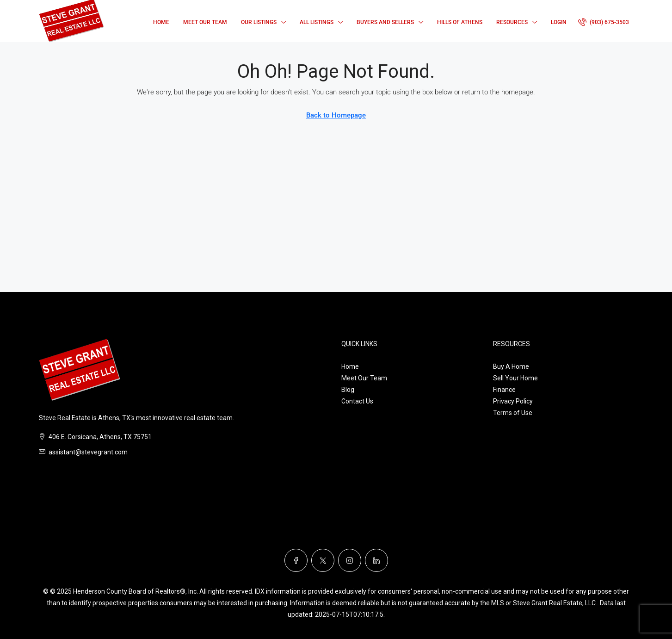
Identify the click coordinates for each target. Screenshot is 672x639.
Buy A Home (511, 366)
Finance (504, 390)
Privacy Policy (513, 401)
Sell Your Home (515, 378)
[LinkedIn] (376, 560)
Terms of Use (513, 413)
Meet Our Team (205, 22)
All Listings (317, 22)
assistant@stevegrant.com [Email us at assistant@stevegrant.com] (88, 452)
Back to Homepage (336, 115)
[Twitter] (323, 560)
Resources (512, 22)
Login (559, 22)
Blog (348, 390)
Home (161, 22)
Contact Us (357, 401)
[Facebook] (296, 560)
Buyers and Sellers (385, 22)
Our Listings (259, 22)
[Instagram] (350, 560)
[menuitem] (604, 22)
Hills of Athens (460, 22)
